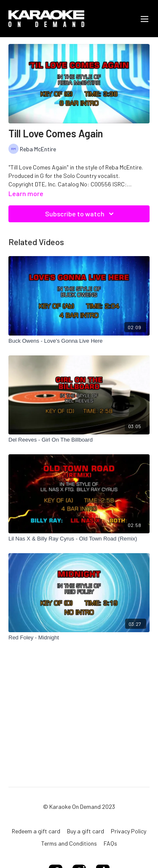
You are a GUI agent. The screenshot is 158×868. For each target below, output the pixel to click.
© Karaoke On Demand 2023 (79, 807)
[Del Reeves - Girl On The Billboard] (79, 440)
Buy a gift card (86, 831)
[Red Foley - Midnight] (79, 638)
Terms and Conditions (69, 843)
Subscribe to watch (81, 214)
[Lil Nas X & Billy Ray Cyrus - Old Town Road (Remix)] (79, 539)
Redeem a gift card (36, 831)
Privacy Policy (129, 831)
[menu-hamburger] (145, 19)
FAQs (110, 843)
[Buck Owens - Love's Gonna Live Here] (79, 341)
